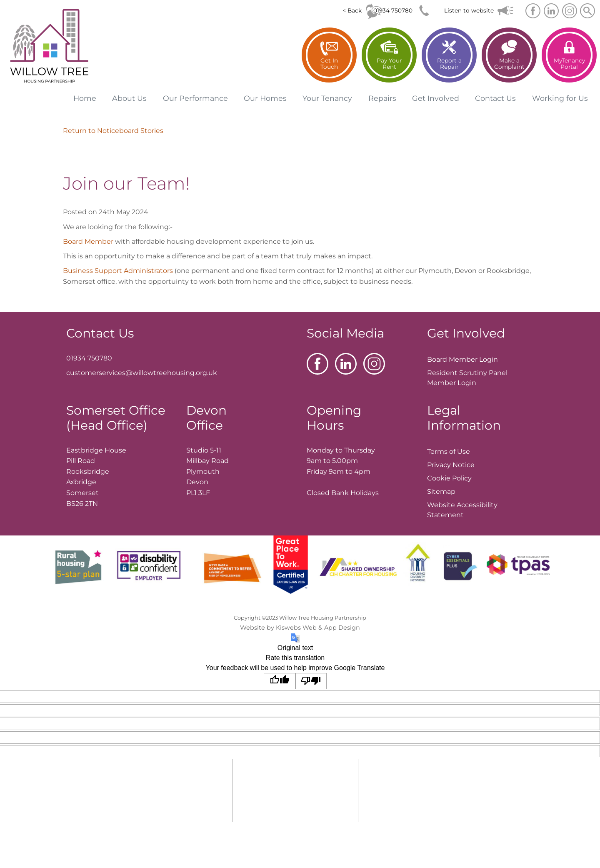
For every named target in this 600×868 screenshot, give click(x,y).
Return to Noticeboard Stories (113, 131)
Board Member (88, 241)
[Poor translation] (311, 681)
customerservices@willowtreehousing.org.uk (142, 373)
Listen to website (469, 10)
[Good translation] (280, 681)
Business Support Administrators (118, 271)
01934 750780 (393, 10)
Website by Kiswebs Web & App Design (300, 628)
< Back (352, 10)
